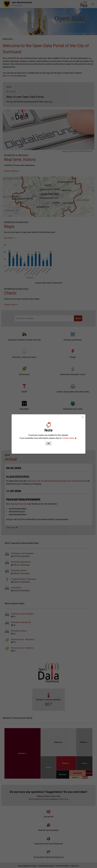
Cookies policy (69, 438)
